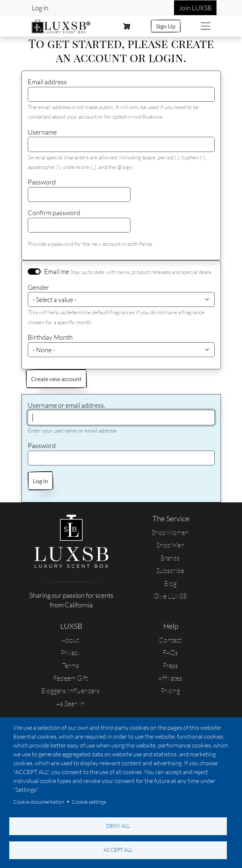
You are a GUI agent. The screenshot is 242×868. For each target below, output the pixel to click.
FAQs (170, 652)
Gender (38, 287)
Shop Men (170, 545)
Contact (170, 640)
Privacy (70, 652)
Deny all (118, 826)
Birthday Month (50, 337)
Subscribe (170, 570)
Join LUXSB (195, 8)
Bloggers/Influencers (70, 691)
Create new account (56, 379)
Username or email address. (67, 405)
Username (42, 132)
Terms (71, 665)
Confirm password (54, 213)
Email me (57, 271)
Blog (170, 583)
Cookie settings (89, 802)
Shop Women (170, 532)
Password (42, 182)
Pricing (170, 691)
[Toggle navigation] (206, 26)
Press (170, 665)
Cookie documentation (39, 802)
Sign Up (166, 26)
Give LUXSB (170, 596)
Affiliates (170, 678)
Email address (47, 82)
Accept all (118, 850)
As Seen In (70, 703)
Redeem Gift (70, 678)
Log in (40, 8)
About (70, 640)
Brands (170, 558)
